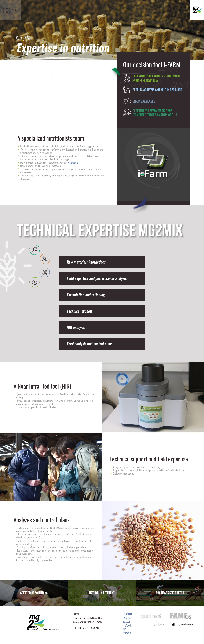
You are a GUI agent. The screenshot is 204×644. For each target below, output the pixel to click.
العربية (126, 622)
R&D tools (73, 163)
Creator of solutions (34, 593)
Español (127, 633)
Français (128, 614)
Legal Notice (158, 624)
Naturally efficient (102, 593)
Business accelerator (170, 593)
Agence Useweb (182, 625)
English (127, 618)
